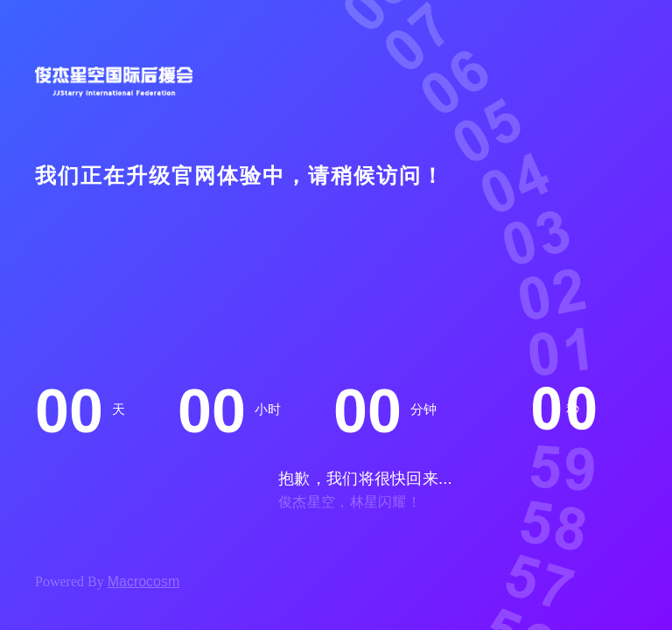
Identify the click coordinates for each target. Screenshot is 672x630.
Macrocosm (144, 581)
